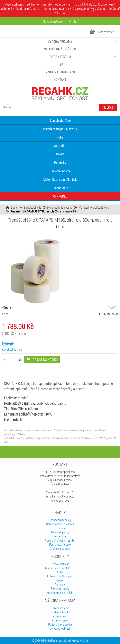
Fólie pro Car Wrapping (60, 576)
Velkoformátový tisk (60, 49)
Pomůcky (60, 163)
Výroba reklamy (60, 41)
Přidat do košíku (42, 359)
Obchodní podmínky (60, 520)
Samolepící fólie (33, 207)
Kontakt (60, 79)
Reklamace (60, 536)
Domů (14, 207)
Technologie (60, 188)
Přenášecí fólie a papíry (60, 207)
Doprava (60, 528)
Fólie (60, 137)
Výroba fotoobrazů (60, 72)
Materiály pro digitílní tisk (60, 593)
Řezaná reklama (60, 608)
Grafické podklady (60, 549)
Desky (60, 154)
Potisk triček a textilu (60, 624)
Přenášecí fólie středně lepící (94, 207)
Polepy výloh (60, 616)
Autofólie (60, 146)
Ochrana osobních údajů (60, 524)
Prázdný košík (102, 32)
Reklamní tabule (60, 612)
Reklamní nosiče (60, 171)
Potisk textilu (60, 57)
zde (6, 442)
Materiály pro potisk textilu (60, 129)
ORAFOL (113, 308)
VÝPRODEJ (60, 196)
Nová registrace (53, 21)
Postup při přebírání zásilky (60, 540)
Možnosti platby (60, 532)
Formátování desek (60, 544)
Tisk (60, 64)
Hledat (108, 107)
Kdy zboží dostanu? (13, 349)
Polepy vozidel (60, 620)
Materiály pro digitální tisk (60, 179)
